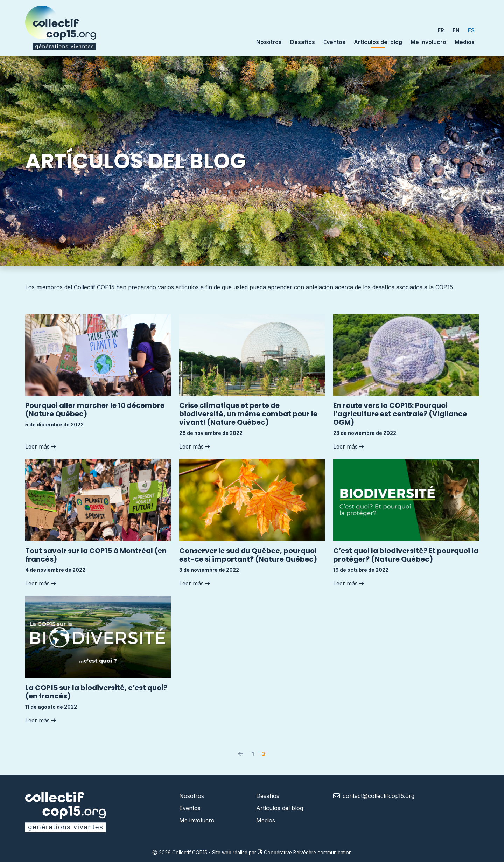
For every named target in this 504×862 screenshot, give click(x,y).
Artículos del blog (378, 42)
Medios (465, 42)
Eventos (334, 42)
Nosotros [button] (269, 42)
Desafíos (303, 42)
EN (456, 30)
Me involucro (428, 42)
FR (441, 30)
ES (471, 30)
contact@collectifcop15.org (379, 796)
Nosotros (192, 796)
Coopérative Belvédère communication (305, 853)
